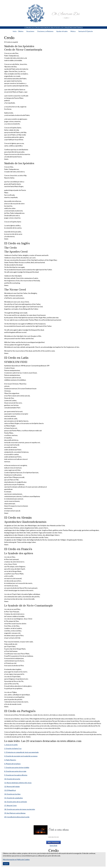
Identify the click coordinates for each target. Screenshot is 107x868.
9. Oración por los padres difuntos (16, 775)
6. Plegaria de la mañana (12, 764)
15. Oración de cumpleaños (14, 798)
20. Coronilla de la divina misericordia (17, 817)
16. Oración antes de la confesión (16, 802)
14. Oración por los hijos (12, 794)
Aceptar (6, 864)
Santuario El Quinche (86, 31)
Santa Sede (53, 846)
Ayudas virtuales (62, 31)
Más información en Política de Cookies (16, 860)
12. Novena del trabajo (12, 786)
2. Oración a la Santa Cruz (13, 748)
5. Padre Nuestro (10, 760)
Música (73, 31)
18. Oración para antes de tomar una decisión (20, 809)
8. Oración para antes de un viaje (15, 771)
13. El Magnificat (10, 790)
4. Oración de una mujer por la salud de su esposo (21, 756)
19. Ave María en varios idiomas (15, 813)
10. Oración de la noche (12, 779)
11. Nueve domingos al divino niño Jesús (18, 783)
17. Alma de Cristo (10, 805)
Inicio (15, 31)
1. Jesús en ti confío (11, 745)
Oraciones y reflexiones (45, 31)
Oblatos (21, 31)
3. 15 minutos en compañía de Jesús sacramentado (21, 752)
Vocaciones (30, 31)
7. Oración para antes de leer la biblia (17, 767)
